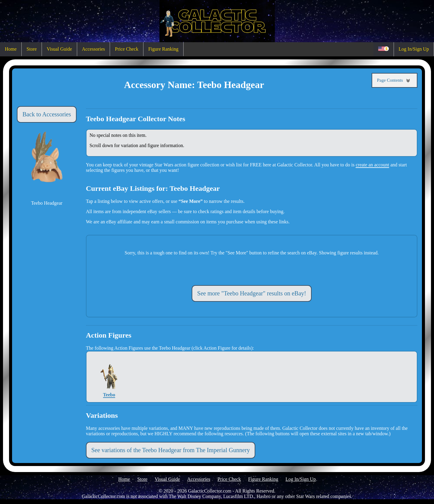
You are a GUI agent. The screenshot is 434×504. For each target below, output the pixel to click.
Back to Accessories (47, 114)
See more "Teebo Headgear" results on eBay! (252, 293)
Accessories (93, 49)
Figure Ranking (163, 49)
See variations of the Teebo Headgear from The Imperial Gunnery (171, 450)
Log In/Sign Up (414, 49)
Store (32, 49)
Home (11, 49)
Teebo (109, 377)
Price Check (127, 49)
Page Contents (395, 80)
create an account (372, 165)
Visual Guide (59, 49)
